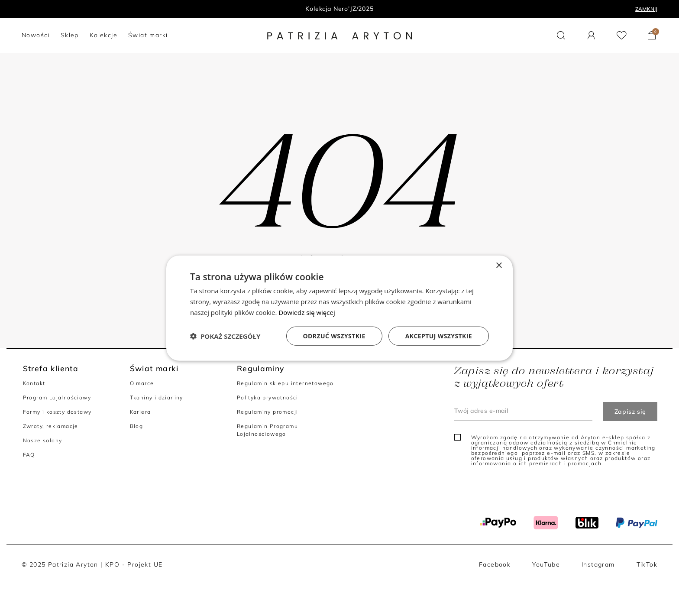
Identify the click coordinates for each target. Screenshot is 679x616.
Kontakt (34, 383)
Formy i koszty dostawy (57, 412)
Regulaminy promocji (268, 412)
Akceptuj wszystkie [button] (439, 336)
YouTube (546, 564)
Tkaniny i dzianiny (157, 397)
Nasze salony (43, 440)
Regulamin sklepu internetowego (285, 383)
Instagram (598, 564)
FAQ (29, 455)
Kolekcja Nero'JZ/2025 (339, 9)
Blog (137, 426)
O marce (142, 383)
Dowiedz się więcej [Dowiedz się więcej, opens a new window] (307, 312)
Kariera (141, 412)
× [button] (499, 266)
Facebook (495, 564)
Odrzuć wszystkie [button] (334, 336)
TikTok (647, 564)
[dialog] (339, 308)
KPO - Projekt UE (134, 564)
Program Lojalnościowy (57, 397)
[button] (561, 35)
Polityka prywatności (268, 397)
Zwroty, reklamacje (51, 426)
